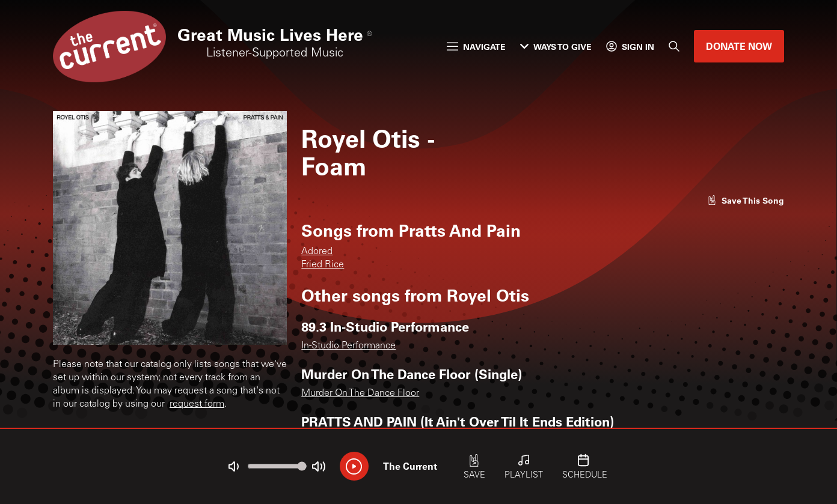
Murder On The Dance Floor (360, 393)
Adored (317, 252)
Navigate (476, 47)
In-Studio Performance (348, 346)
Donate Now (739, 46)
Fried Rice (323, 265)
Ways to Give (556, 47)
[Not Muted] (233, 467)
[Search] (674, 46)
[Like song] (746, 200)
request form (197, 404)
